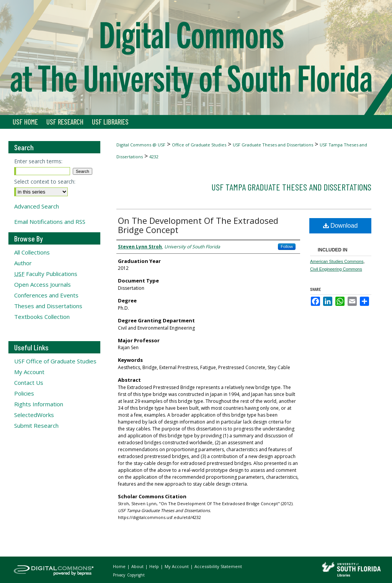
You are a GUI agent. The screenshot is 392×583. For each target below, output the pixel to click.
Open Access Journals (42, 284)
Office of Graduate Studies (199, 145)
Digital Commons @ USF (141, 145)
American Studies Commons (337, 261)
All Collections (32, 252)
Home (120, 566)
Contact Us (29, 383)
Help (155, 566)
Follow (287, 246)
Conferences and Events (46, 295)
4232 (154, 157)
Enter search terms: (38, 161)
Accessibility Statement (218, 566)
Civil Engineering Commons (336, 269)
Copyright (136, 575)
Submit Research (36, 425)
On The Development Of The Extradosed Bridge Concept (198, 225)
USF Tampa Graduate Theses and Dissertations (291, 187)
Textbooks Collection (42, 317)
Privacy (120, 575)
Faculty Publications (46, 274)
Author (23, 263)
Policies (24, 393)
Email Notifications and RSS (50, 222)
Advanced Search (37, 206)
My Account (29, 372)
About (138, 566)
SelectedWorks (34, 415)
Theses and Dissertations (48, 306)
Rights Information (39, 404)
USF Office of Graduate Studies (55, 361)
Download (341, 226)
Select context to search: (45, 181)
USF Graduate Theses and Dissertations (273, 145)
